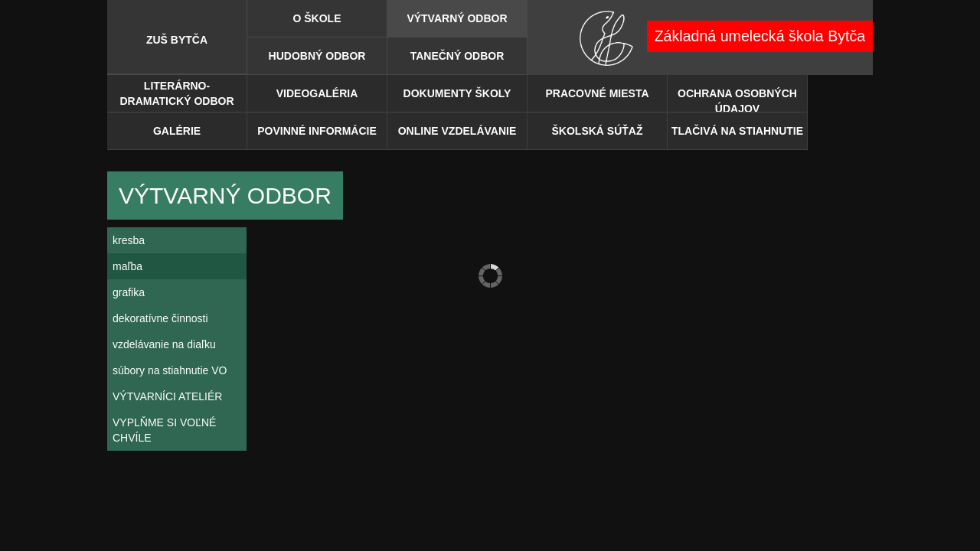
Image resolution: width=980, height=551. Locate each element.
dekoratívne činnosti (160, 318)
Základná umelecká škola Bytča (760, 36)
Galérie (177, 131)
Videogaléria (317, 93)
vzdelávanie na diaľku (164, 344)
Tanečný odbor (457, 56)
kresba (129, 240)
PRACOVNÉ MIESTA (597, 93)
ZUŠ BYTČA (177, 40)
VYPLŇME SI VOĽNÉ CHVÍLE (164, 430)
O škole (317, 18)
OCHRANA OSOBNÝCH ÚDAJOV (737, 100)
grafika (129, 292)
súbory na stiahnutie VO (170, 370)
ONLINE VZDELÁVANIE (457, 131)
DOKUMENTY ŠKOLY (457, 93)
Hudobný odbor (317, 56)
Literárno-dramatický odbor (176, 93)
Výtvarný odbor (457, 18)
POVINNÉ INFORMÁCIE (317, 131)
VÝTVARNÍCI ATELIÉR (167, 396)
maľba (127, 266)
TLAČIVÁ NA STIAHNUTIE (737, 131)
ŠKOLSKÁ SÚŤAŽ (598, 131)
